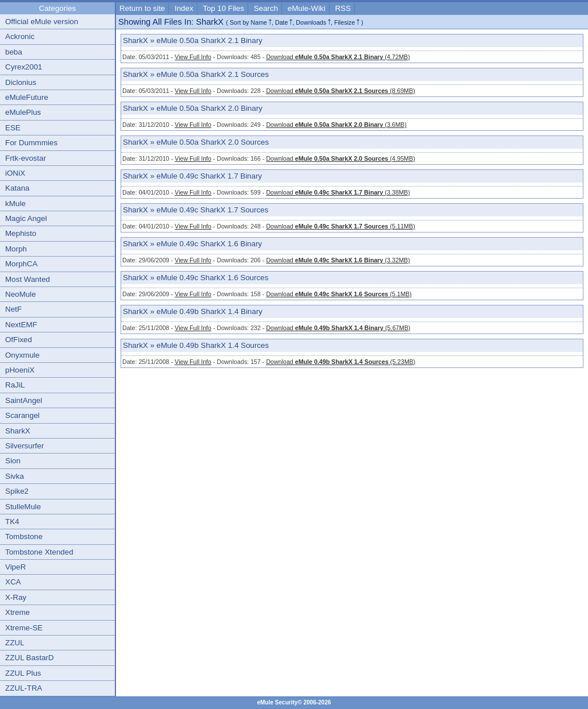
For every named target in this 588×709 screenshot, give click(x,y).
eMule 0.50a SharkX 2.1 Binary (210, 40)
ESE (13, 128)
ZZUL (15, 643)
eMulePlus (23, 112)
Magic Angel (26, 218)
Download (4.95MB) (340, 158)
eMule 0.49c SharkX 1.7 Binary (210, 176)
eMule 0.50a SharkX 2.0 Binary (210, 108)
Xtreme (18, 612)
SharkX (18, 431)
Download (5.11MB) (340, 226)
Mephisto (21, 233)
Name (259, 22)
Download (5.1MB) (339, 294)
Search (266, 8)
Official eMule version (42, 22)
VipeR (16, 567)
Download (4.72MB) (338, 57)
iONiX (15, 173)
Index (184, 8)
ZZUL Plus (23, 673)
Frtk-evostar (26, 158)
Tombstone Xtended (39, 552)
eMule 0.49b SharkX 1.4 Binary (210, 311)
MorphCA (21, 264)
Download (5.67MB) (338, 328)
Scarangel (22, 415)
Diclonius (21, 82)
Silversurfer (24, 446)
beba (14, 52)
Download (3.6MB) (336, 125)
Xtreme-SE (24, 628)
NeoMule (20, 294)
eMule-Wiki (307, 8)
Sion (13, 461)
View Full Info (193, 57)
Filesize (345, 22)
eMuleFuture (27, 97)
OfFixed (19, 340)
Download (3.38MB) (338, 192)
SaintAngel (24, 400)
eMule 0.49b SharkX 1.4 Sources (213, 345)
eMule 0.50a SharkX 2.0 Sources (213, 142)
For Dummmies (31, 143)
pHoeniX (20, 370)
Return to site (142, 8)
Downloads (311, 22)
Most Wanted (28, 279)
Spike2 (17, 491)
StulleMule (23, 507)
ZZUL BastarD (30, 658)
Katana (17, 188)
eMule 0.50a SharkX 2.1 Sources (213, 74)
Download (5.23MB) (341, 362)
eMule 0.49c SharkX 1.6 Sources (213, 278)
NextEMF (21, 325)
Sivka (15, 476)
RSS (343, 8)
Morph (16, 249)
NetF (13, 309)
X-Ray (16, 597)
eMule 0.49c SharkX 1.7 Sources (213, 210)
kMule (16, 204)
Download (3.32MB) (338, 260)
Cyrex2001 (24, 67)
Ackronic (20, 36)
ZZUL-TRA (24, 688)
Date (282, 22)
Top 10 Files (223, 8)
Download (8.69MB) (340, 91)
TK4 (12, 522)
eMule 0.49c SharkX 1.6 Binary (210, 244)
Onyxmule (22, 355)
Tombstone (24, 536)
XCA (13, 582)
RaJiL (15, 385)
